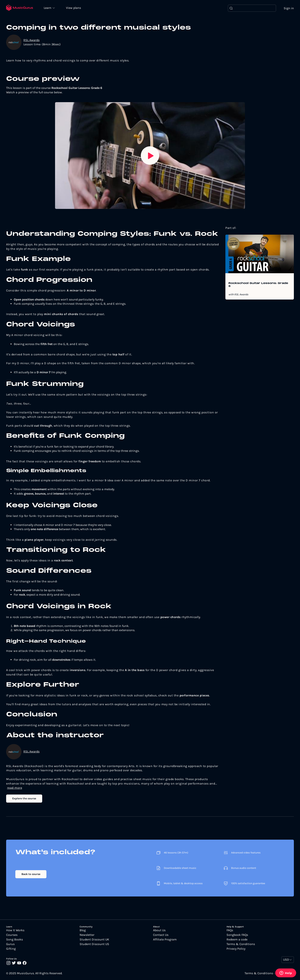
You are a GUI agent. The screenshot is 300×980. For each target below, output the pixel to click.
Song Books (14, 939)
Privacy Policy (236, 949)
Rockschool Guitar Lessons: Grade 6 (258, 285)
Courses (12, 935)
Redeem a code (237, 939)
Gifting (11, 949)
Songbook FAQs (237, 935)
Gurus (10, 944)
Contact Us (161, 935)
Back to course (31, 874)
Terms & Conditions (241, 944)
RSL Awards (31, 40)
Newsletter (87, 935)
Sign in (289, 8)
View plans (74, 8)
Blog (83, 930)
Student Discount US (94, 944)
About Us (159, 930)
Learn (48, 8)
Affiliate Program (165, 939)
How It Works (15, 930)
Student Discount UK (94, 939)
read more (15, 788)
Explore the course (24, 799)
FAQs (230, 930)
